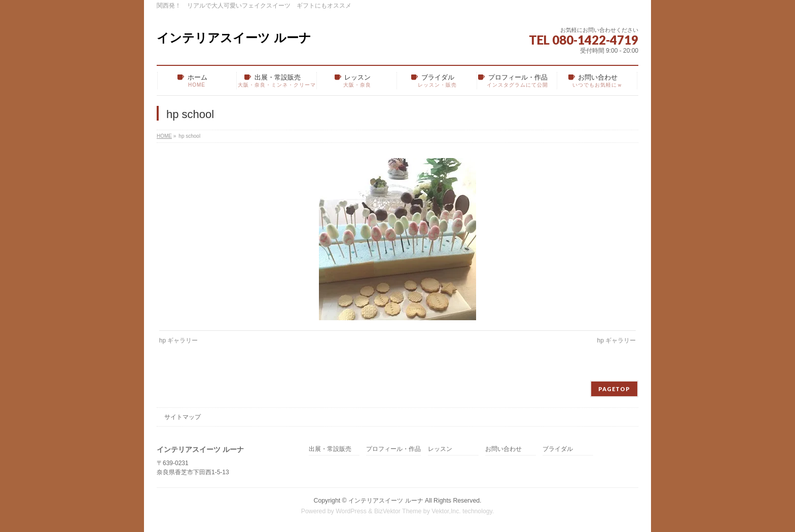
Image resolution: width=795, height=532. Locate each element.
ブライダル (558, 449)
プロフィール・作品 (393, 449)
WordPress (351, 511)
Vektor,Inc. (446, 511)
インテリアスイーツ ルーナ (234, 38)
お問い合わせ (503, 449)
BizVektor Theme (398, 511)
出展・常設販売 (330, 449)
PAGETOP (614, 389)
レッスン (440, 449)
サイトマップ (183, 417)
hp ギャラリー (179, 340)
